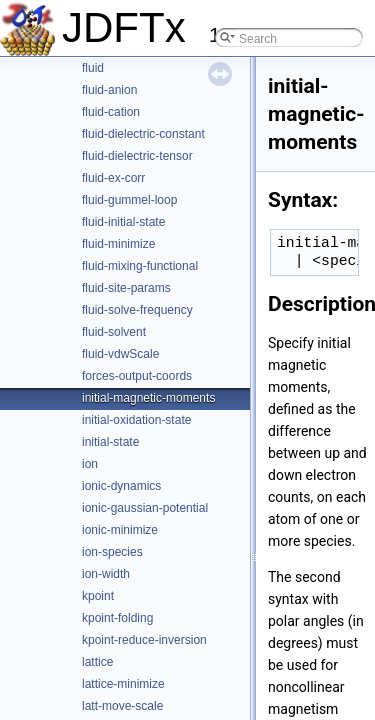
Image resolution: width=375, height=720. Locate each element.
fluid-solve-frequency (137, 310)
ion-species (112, 552)
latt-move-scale (122, 706)
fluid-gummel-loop (129, 200)
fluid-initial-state (123, 222)
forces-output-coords (137, 376)
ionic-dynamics (121, 486)
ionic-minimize (120, 530)
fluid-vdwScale (120, 354)
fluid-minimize (118, 244)
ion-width (106, 574)
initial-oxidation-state (136, 420)
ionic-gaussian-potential (145, 508)
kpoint (98, 596)
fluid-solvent (114, 332)
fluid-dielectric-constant (143, 134)
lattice (97, 662)
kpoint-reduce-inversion (144, 640)
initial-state (110, 442)
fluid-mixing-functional (140, 266)
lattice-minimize (123, 684)
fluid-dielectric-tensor (137, 156)
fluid (93, 68)
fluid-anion (109, 90)
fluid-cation (111, 112)
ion (90, 464)
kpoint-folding (117, 618)
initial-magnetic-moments (148, 398)
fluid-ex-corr (113, 178)
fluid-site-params (126, 288)
